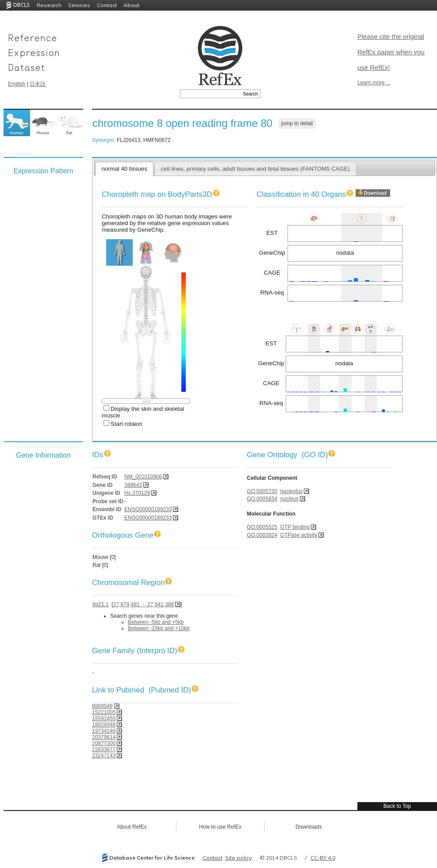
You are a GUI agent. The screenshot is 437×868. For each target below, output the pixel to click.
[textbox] (210, 94)
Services (79, 5)
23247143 (104, 756)
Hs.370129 (137, 493)
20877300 (104, 743)
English (17, 84)
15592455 (104, 719)
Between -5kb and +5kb (156, 622)
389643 (133, 485)
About (131, 5)
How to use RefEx (220, 827)
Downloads (309, 827)
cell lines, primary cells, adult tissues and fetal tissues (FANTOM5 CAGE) (255, 169)
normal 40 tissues (124, 169)
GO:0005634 (262, 499)
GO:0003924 (262, 535)
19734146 (104, 731)
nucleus (289, 499)
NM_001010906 (143, 477)
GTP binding (295, 527)
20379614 (104, 737)
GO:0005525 (262, 527)
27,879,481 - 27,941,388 (144, 604)
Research (49, 5)
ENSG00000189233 (148, 509)
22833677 (104, 749)
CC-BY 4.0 (323, 858)
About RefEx (132, 827)
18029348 (104, 725)
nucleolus (291, 491)
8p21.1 (101, 604)
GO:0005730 (262, 491)
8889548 (102, 706)
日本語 (38, 84)
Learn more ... (374, 83)
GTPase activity (299, 535)
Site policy (238, 858)
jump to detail (297, 123)
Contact (107, 5)
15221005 (104, 712)
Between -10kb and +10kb (159, 628)
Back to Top (397, 806)
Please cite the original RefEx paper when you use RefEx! (391, 52)
